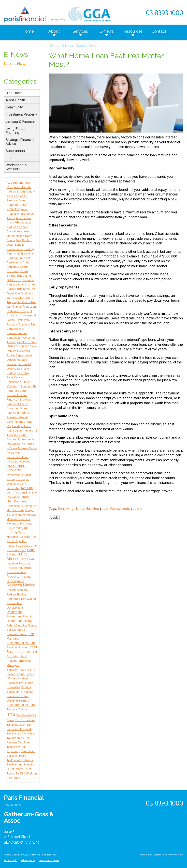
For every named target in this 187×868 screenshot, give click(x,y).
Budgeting (24, 276)
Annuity (31, 192)
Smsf (26, 652)
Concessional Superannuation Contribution (17, 333)
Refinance (13, 599)
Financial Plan (17, 408)
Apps (10, 196)
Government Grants (19, 422)
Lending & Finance (20, 121)
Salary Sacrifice (17, 625)
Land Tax (13, 493)
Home (28, 31)
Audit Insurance (17, 227)
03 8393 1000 (165, 13)
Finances (25, 400)
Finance (12, 400)
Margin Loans (15, 510)
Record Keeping (17, 590)
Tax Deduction (16, 725)
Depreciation (24, 355)
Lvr (35, 506)
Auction (26, 223)
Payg (23, 559)
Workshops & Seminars (16, 167)
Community (14, 107)
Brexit (24, 271)
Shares (23, 647)
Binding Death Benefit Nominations (19, 245)
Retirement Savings (20, 621)
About (54, 31)
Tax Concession (25, 720)
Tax (8, 158)
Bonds (24, 267)
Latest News (16, 64)
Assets (11, 218)
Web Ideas (178, 855)
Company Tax (27, 324)
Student (26, 687)
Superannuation (18, 151)
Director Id (24, 364)
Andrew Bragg (16, 192)
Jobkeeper (22, 479)
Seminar (12, 647)
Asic (16, 196)
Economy (23, 373)
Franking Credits (17, 417)
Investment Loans (18, 462)
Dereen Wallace (17, 360)
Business (14, 280)
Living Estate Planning (16, 131)
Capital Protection (24, 307)
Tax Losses (14, 733)
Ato (17, 222)
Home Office (14, 431)
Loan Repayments (116, 509)
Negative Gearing (19, 537)
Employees (14, 382)
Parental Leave (16, 550)
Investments (15, 475)
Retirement (14, 612)
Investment (14, 453)
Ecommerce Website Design (154, 855)
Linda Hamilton (88, 509)
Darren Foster (18, 346)
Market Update (27, 515)
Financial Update (18, 413)
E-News (107, 31)
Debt (33, 346)
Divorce (11, 369)
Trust (27, 769)
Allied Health (15, 100)
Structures (13, 687)
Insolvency (28, 439)
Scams (32, 625)
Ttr (17, 773)
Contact (159, 31)
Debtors (11, 351)
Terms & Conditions (49, 860)
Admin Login (10, 860)
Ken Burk (27, 488)
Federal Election (17, 395)
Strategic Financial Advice (20, 142)
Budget (11, 276)
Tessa (22, 756)
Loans (28, 506)
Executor (26, 386)
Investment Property (21, 114)
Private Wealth (16, 572)
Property (13, 576)
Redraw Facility (17, 594)
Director (12, 364)
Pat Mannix (17, 556)
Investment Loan (18, 457)
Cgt (30, 311)
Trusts (11, 773)
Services (80, 31)
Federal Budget (17, 391)
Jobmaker (13, 484)
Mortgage (13, 524)
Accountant (15, 183)
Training (17, 764)
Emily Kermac (15, 377)
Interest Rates (27, 448)
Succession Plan (18, 696)
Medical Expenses (18, 519)
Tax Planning (15, 738)
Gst (9, 426)
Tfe (9, 764)
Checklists (13, 315)
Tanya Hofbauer (17, 709)
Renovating (29, 599)
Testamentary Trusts (20, 760)
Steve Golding (16, 674)
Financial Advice (18, 404)
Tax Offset (28, 733)
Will (23, 773)
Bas (19, 240)
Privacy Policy (28, 860)
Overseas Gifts (27, 546)
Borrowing (13, 271)
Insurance (13, 444)
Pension (24, 563)
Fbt (34, 386)
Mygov (22, 532)
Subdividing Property (20, 692)
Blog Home (14, 93)
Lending (25, 492)
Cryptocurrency (27, 342)
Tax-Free (24, 742)
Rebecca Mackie (21, 585)
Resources (133, 31)
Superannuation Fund (21, 705)
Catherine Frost (16, 311)
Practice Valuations (19, 568)
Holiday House (22, 426)
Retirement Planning (21, 616)
